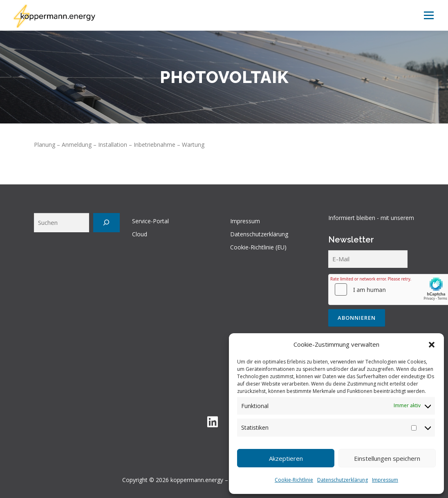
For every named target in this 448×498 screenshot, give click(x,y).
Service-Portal (150, 221)
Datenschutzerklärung (343, 480)
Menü (429, 15)
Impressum (385, 480)
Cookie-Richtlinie (294, 480)
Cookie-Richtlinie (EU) (258, 247)
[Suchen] (106, 223)
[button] (432, 345)
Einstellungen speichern (387, 458)
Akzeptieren (286, 458)
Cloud (140, 234)
